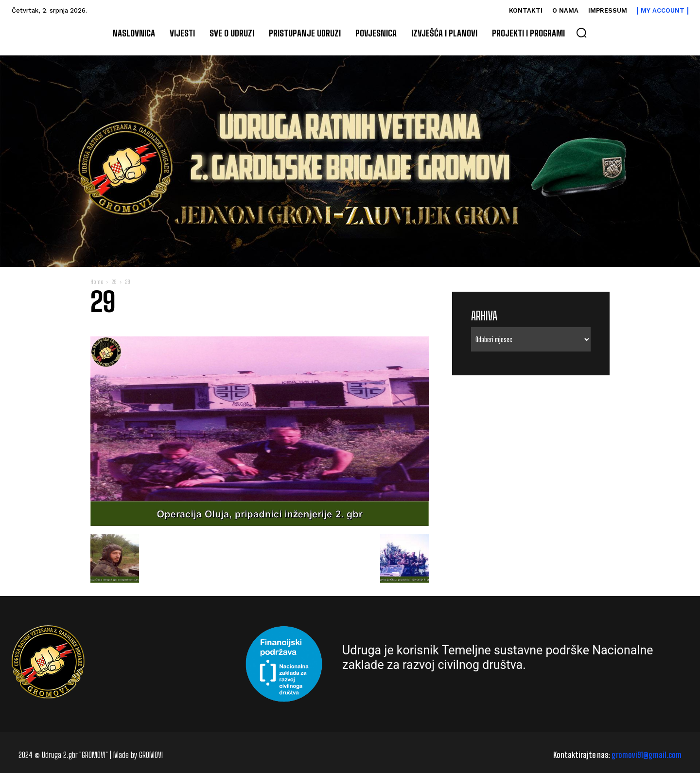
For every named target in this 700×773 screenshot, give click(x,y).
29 (114, 282)
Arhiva (484, 316)
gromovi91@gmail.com (647, 755)
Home (97, 282)
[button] (581, 33)
